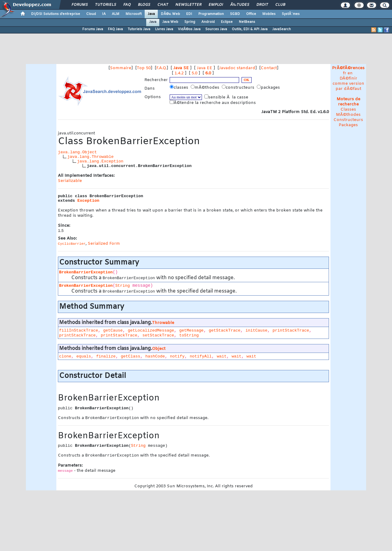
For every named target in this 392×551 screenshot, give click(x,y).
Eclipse (227, 22)
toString (189, 335)
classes (180, 87)
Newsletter (188, 5)
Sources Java (216, 29)
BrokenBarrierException (86, 272)
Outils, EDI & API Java (250, 29)
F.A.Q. (161, 68)
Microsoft (134, 14)
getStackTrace (224, 331)
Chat (163, 5)
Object (159, 349)
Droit (262, 5)
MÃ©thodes (348, 115)
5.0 (194, 73)
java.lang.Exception (100, 161)
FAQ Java (115, 29)
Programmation (211, 14)
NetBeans (247, 22)
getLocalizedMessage (151, 331)
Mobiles (269, 14)
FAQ (127, 5)
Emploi (216, 5)
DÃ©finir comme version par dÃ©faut (348, 84)
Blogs (144, 5)
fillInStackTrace (79, 331)
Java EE (205, 68)
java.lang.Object (77, 152)
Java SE (181, 68)
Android (208, 22)
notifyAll (201, 356)
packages (269, 87)
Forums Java (93, 29)
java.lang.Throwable (90, 157)
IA (104, 14)
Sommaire (121, 68)
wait (222, 356)
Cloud (91, 14)
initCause (256, 331)
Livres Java (164, 29)
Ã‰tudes (240, 5)
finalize (106, 356)
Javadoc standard (237, 68)
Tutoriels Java (139, 29)
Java (151, 14)
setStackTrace (158, 335)
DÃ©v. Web (170, 14)
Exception (88, 201)
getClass (130, 356)
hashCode (155, 356)
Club (280, 5)
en (350, 73)
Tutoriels (106, 5)
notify (177, 356)
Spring (190, 22)
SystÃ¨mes (291, 14)
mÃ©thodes (206, 87)
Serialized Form (104, 244)
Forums (80, 5)
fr (345, 73)
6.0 (208, 73)
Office (251, 14)
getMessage (191, 331)
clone (65, 356)
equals (84, 356)
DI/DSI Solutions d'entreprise (56, 14)
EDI (189, 14)
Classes (348, 110)
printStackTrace (291, 331)
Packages (348, 125)
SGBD (235, 14)
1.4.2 (179, 73)
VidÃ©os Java (189, 29)
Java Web (170, 22)
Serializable (70, 181)
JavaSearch (282, 29)
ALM (116, 14)
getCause (113, 331)
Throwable (163, 323)
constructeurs (239, 87)
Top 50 (144, 68)
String (122, 286)
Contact (269, 68)
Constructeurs (348, 120)
